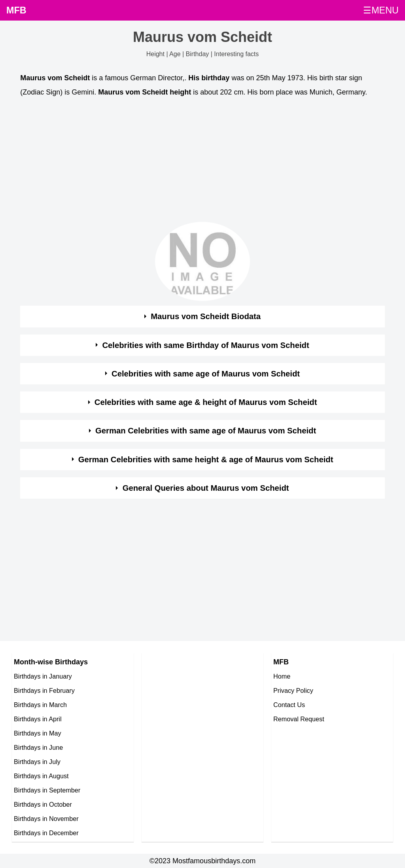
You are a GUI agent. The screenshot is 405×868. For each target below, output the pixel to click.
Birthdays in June (38, 747)
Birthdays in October (43, 804)
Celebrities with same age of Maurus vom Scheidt (206, 374)
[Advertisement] (202, 162)
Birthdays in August (41, 776)
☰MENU (381, 10)
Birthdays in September (47, 790)
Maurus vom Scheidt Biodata (206, 316)
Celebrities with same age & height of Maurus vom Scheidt (206, 402)
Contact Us (289, 705)
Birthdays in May (38, 733)
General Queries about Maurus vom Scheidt (206, 488)
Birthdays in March (40, 705)
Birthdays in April (38, 719)
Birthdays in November (46, 819)
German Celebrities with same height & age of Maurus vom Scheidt (206, 460)
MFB (16, 10)
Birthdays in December (46, 833)
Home (282, 676)
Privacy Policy (293, 690)
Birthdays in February (44, 690)
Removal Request (299, 719)
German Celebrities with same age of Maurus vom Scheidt (206, 431)
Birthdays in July (37, 762)
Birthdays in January (43, 676)
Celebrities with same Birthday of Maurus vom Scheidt (205, 345)
